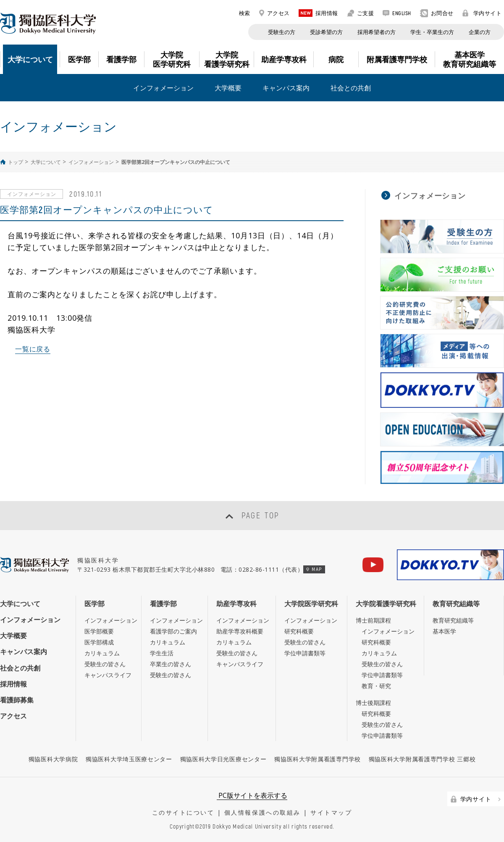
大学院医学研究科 (311, 604)
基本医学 (444, 631)
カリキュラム (102, 653)
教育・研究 (376, 686)
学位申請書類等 (305, 653)
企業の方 (480, 32)
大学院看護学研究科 (386, 604)
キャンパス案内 (286, 88)
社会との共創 (351, 88)
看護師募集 (17, 700)
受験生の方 (282, 32)
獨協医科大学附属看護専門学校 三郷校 (422, 759)
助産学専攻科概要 (240, 631)
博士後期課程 (373, 703)
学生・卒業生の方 (432, 32)
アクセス (274, 13)
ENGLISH (397, 13)
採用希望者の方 (377, 32)
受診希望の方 (326, 32)
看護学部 (163, 604)
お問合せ (437, 13)
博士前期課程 (373, 620)
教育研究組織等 (456, 604)
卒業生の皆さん (171, 664)
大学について (46, 162)
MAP (314, 569)
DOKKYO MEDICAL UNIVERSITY (48, 23)
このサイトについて (183, 812)
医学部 (94, 604)
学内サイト (482, 13)
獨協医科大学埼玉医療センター (129, 759)
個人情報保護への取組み (262, 812)
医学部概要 (99, 631)
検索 (240, 13)
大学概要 (228, 88)
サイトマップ (331, 812)
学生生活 (162, 653)
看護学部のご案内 (173, 631)
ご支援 (361, 13)
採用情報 (318, 13)
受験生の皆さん (105, 664)
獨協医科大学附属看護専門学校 (318, 759)
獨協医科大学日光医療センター (223, 759)
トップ (16, 162)
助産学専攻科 (236, 604)
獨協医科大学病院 (53, 759)
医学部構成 (99, 642)
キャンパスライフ (108, 675)
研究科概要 (299, 631)
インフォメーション (163, 88)
